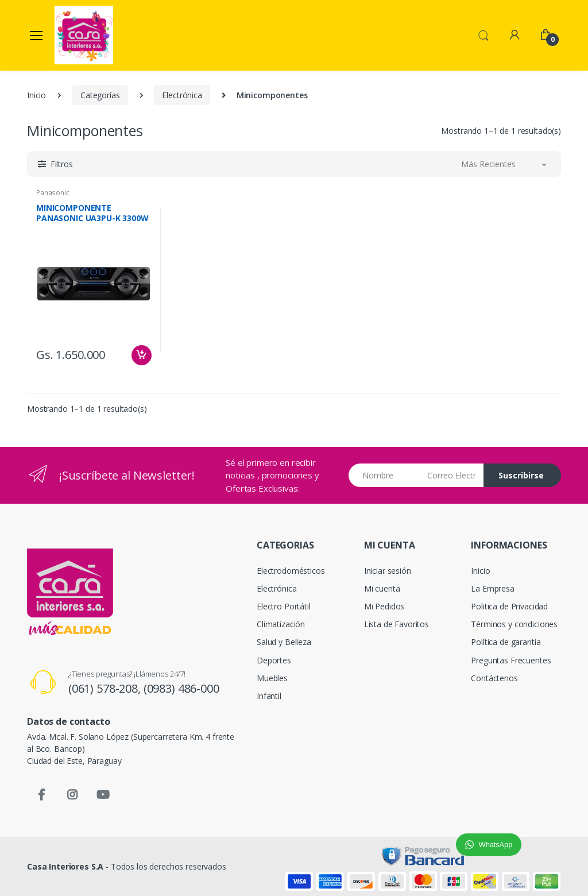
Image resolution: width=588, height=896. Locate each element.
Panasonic (53, 193)
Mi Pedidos (384, 606)
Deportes (274, 660)
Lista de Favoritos (396, 624)
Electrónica (182, 95)
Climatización (281, 624)
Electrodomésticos (291, 571)
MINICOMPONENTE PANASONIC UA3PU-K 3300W (92, 213)
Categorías (100, 95)
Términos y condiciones (514, 624)
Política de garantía (506, 642)
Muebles (272, 678)
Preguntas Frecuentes (511, 660)
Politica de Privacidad (509, 606)
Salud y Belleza (284, 642)
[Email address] (451, 475)
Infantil (269, 696)
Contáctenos (494, 678)
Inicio (36, 95)
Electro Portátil (284, 606)
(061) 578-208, (106, 688)
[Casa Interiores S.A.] (84, 35)
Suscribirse (521, 475)
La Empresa (493, 588)
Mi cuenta (382, 588)
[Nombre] (384, 475)
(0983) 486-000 (181, 688)
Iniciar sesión (388, 571)
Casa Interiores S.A (65, 866)
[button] (483, 34)
